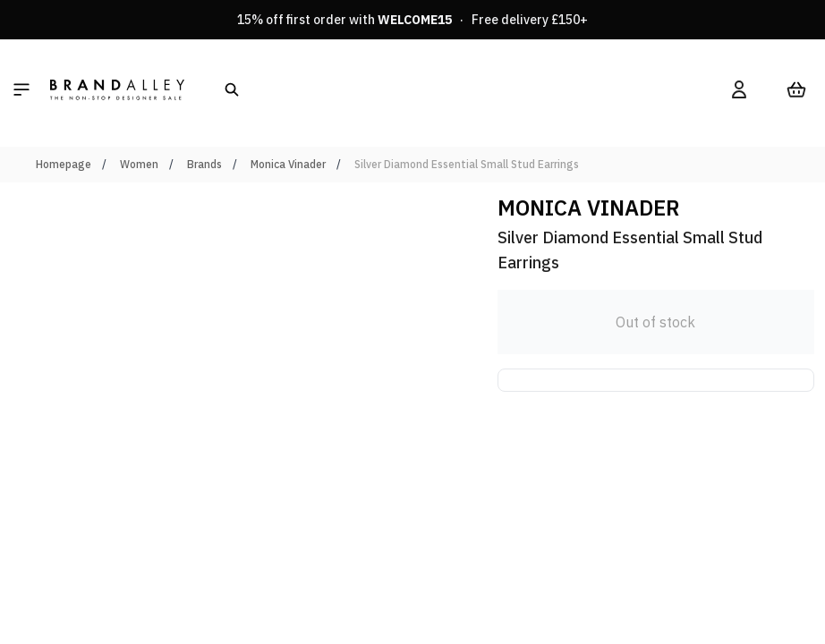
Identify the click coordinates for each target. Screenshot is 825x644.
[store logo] (117, 89)
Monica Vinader (288, 164)
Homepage (64, 164)
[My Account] (739, 89)
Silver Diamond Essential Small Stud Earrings (467, 164)
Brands (204, 164)
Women (139, 164)
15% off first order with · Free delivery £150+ (412, 20)
